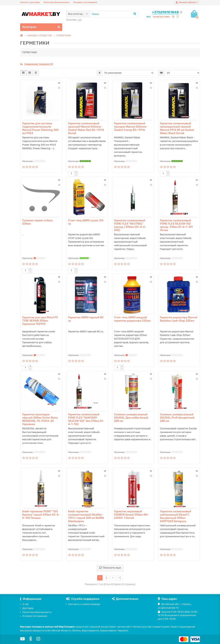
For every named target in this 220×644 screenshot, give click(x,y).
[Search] (114, 14)
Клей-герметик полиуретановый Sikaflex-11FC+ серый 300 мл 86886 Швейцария (86, 516)
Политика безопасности (57, 2)
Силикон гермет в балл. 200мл (38, 222)
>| (120, 578)
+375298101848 (165, 12)
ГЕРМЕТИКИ (64, 35)
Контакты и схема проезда (83, 604)
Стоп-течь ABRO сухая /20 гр (86, 222)
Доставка (27, 608)
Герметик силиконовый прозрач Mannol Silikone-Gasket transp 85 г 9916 (131, 127)
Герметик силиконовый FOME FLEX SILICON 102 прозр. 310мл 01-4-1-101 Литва (176, 225)
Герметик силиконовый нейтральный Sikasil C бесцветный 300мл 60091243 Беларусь (176, 516)
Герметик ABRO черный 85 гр (86, 319)
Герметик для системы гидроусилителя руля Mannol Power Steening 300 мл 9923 (40, 128)
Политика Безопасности (36, 612)
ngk (80, 20)
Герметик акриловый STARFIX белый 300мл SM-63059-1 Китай (131, 515)
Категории (41, 27)
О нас (24, 604)
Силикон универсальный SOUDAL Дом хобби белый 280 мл (131, 418)
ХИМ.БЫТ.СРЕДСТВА (40, 35)
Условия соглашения (34, 616)
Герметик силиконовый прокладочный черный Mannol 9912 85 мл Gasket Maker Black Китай (177, 128)
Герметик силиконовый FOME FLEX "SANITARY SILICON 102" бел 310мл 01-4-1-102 (86, 419)
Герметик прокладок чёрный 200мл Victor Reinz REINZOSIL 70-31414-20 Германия (40, 419)
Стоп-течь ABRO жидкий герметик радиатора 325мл (132, 319)
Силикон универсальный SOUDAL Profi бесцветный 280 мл (177, 418)
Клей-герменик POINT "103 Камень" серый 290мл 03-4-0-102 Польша (41, 515)
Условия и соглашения (85, 2)
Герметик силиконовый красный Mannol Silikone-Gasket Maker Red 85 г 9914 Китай (86, 128)
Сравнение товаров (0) (37, 64)
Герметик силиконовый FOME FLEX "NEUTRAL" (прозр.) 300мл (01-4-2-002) (130, 225)
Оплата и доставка (30, 2)
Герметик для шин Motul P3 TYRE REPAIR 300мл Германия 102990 (40, 321)
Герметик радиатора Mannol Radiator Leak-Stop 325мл (179, 319)
